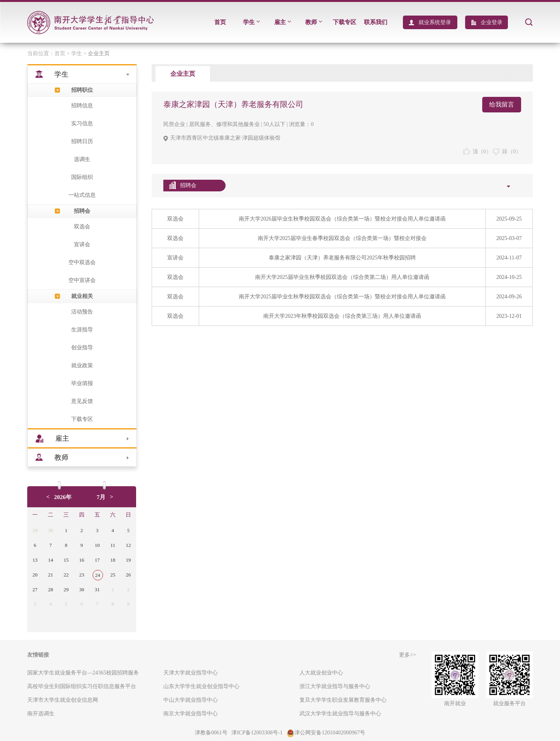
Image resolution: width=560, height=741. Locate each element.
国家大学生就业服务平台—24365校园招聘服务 (83, 673)
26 (129, 575)
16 (82, 560)
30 (51, 530)
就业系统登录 (435, 22)
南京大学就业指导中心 (191, 714)
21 (51, 575)
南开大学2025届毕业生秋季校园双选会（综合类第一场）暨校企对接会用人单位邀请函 (342, 297)
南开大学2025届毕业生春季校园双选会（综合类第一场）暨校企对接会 (342, 238)
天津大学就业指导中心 (191, 673)
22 (66, 575)
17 (97, 560)
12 (129, 545)
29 (35, 530)
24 (98, 575)
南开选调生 (41, 714)
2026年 (63, 497)
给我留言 (502, 104)
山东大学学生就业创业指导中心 (201, 686)
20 (35, 575)
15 (66, 560)
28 (51, 589)
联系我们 (376, 22)
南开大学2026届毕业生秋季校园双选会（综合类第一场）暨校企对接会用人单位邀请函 (342, 219)
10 (97, 545)
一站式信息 (82, 195)
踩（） (507, 152)
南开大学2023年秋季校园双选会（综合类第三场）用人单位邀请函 (342, 316)
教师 (314, 22)
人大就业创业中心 (321, 673)
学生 (251, 22)
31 (97, 589)
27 (35, 589)
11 (113, 545)
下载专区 (345, 22)
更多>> (408, 655)
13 (35, 560)
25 (113, 575)
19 (129, 560)
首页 (220, 22)
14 (51, 560)
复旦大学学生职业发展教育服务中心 (343, 700)
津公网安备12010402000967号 (326, 733)
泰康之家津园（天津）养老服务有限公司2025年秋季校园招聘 (342, 258)
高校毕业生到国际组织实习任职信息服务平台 (82, 686)
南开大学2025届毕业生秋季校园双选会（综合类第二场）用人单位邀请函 (342, 277)
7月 (101, 497)
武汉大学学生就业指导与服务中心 (340, 714)
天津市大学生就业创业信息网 (63, 700)
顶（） (477, 152)
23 (82, 575)
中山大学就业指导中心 (191, 700)
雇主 (283, 22)
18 (113, 560)
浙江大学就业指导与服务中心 (335, 686)
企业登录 (492, 22)
